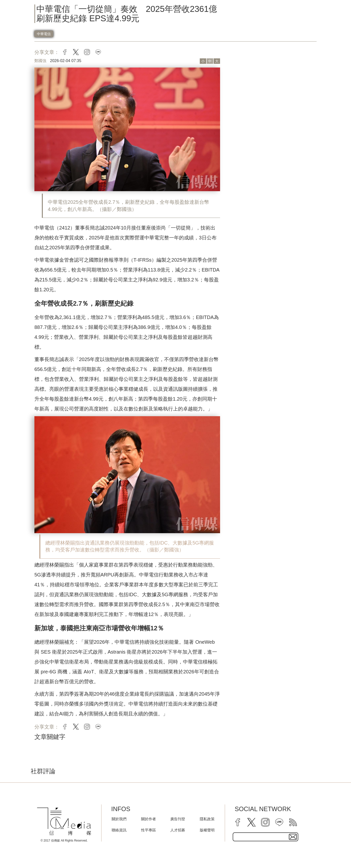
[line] (279, 822)
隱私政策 (207, 819)
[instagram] (265, 822)
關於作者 (149, 819)
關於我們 (119, 819)
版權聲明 (207, 830)
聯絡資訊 (119, 830)
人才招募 (178, 830)
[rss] (293, 822)
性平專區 (149, 830)
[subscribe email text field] (265, 837)
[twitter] (251, 822)
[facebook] (238, 822)
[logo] (64, 822)
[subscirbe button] (293, 837)
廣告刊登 (178, 819)
